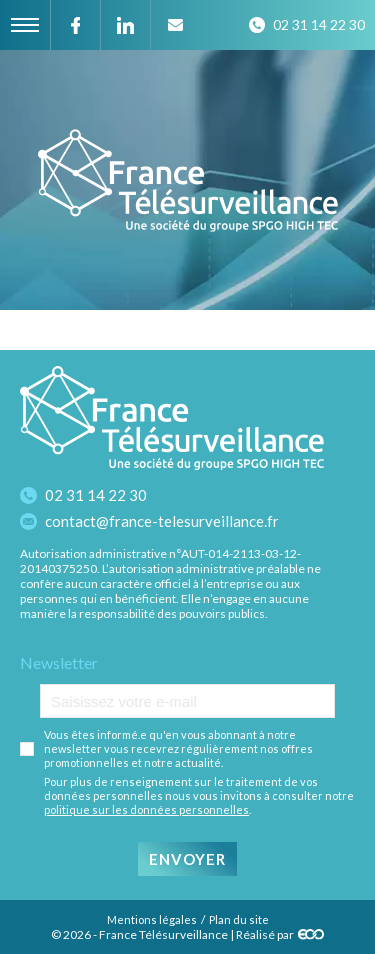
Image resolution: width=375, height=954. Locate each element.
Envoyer (188, 859)
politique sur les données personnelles (146, 809)
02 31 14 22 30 (96, 495)
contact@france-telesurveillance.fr (162, 521)
